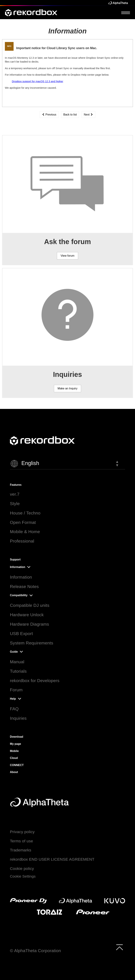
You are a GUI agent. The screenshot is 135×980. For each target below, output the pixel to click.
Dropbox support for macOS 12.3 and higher (37, 81)
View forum (67, 256)
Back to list (70, 115)
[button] (67, 464)
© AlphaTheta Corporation (35, 951)
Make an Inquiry (67, 388)
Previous (49, 115)
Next (88, 115)
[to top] (120, 947)
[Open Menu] (126, 13)
